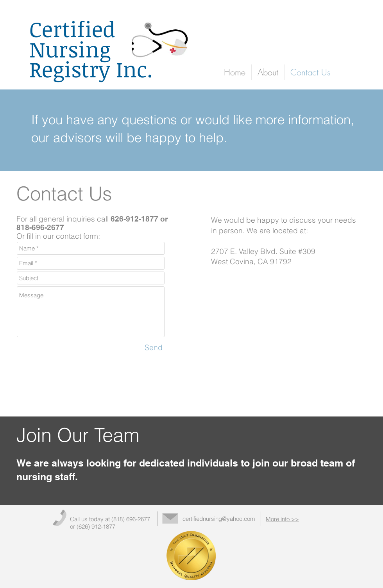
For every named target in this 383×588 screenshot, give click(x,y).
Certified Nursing (72, 39)
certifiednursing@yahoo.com (219, 519)
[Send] (154, 347)
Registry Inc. (91, 69)
